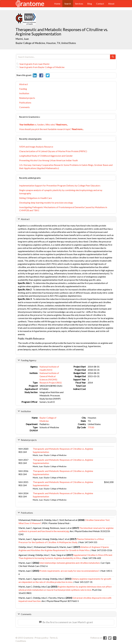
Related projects (27, 98)
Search (68, 4)
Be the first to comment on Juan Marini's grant (66, 622)
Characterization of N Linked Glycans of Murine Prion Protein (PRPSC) (53, 151)
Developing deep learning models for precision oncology (46, 203)
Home (57, 4)
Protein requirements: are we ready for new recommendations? (69, 571)
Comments (24, 107)
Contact (100, 4)
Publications (25, 103)
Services (79, 4)
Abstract (24, 84)
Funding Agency (29, 360)
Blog (90, 4)
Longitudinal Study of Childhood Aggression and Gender (46, 156)
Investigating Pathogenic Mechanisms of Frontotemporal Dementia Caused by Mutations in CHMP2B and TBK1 (63, 209)
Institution (24, 93)
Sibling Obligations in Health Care (36, 198)
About (111, 4)
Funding (23, 89)
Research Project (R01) (51, 383)
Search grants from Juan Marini (33, 64)
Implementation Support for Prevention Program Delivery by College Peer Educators (60, 185)
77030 (91, 427)
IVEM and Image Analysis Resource (36, 147)
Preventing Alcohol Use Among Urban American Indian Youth (48, 160)
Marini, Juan (22, 39)
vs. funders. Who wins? (44, 124)
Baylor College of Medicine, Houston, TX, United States (46, 43)
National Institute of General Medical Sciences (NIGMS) (49, 376)
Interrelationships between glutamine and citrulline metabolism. (70, 563)
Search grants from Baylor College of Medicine (40, 67)
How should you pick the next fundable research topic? (51, 129)
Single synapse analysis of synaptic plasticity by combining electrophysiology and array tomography (61, 192)
